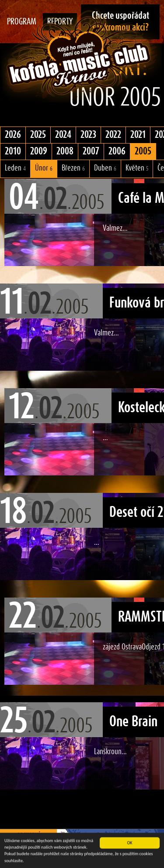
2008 (65, 151)
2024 (63, 135)
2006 (117, 151)
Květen (137, 168)
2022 (113, 135)
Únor (44, 168)
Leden (15, 168)
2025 (38, 135)
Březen (73, 168)
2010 (13, 151)
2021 (138, 135)
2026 (13, 135)
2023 (88, 135)
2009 (39, 151)
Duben (105, 168)
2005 (143, 151)
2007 (91, 151)
